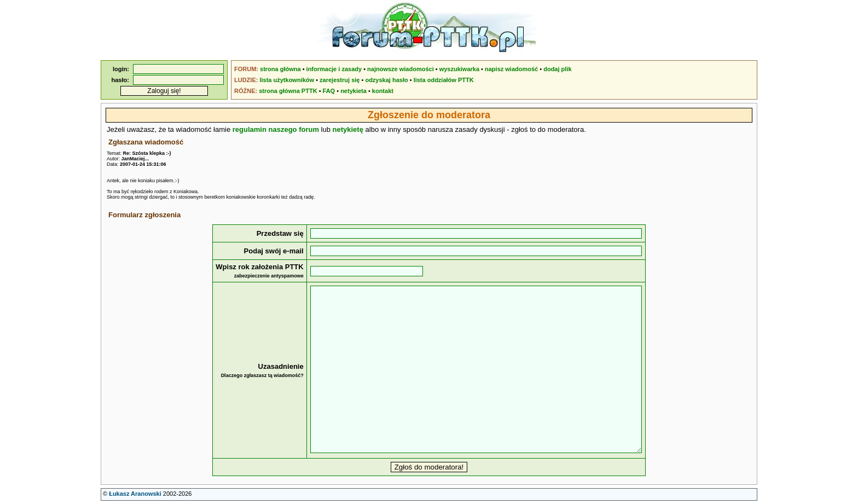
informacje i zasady (334, 69)
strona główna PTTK (288, 91)
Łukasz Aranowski (135, 494)
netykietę (348, 129)
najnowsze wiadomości (401, 69)
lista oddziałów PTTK (444, 80)
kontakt (383, 91)
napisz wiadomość (511, 69)
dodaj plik (557, 69)
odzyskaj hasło (386, 80)
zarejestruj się (340, 80)
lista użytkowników (287, 80)
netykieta (353, 91)
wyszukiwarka (459, 69)
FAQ (329, 91)
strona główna (280, 69)
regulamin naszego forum (276, 129)
